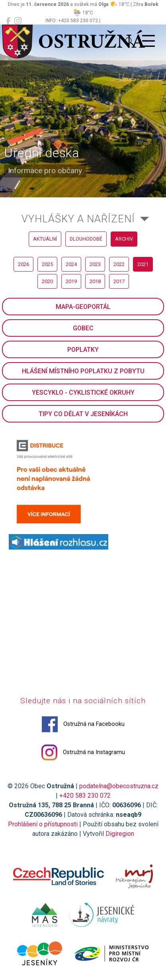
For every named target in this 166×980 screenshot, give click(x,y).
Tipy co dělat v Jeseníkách (83, 414)
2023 (95, 264)
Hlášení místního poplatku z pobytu (83, 371)
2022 (119, 264)
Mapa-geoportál (83, 307)
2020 (47, 281)
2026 (23, 264)
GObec (83, 328)
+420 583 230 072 (85, 796)
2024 (71, 264)
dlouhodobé (86, 239)
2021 (143, 264)
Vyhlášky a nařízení (78, 219)
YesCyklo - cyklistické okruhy (83, 393)
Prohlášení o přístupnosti (43, 824)
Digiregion (120, 834)
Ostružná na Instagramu (83, 752)
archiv (124, 239)
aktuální (45, 239)
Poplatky (83, 350)
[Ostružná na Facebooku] (8, 21)
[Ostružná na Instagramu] (18, 21)
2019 (71, 281)
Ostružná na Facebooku (83, 724)
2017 (119, 281)
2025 (47, 264)
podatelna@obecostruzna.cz (119, 786)
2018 (95, 281)
